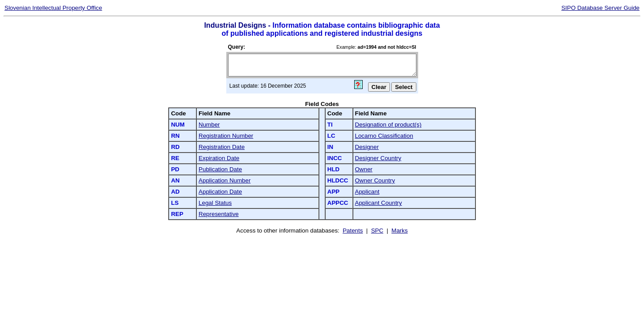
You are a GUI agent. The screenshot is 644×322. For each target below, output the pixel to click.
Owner (364, 169)
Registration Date (222, 147)
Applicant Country (379, 203)
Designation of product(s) (388, 125)
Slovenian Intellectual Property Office (53, 8)
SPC (377, 231)
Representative (219, 214)
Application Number (225, 180)
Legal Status (215, 203)
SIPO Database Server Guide (600, 8)
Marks (399, 231)
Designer (367, 147)
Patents (353, 231)
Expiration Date (219, 158)
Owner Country (375, 180)
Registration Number (226, 136)
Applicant (367, 192)
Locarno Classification (384, 136)
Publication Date (220, 169)
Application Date (220, 192)
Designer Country (378, 158)
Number (209, 125)
